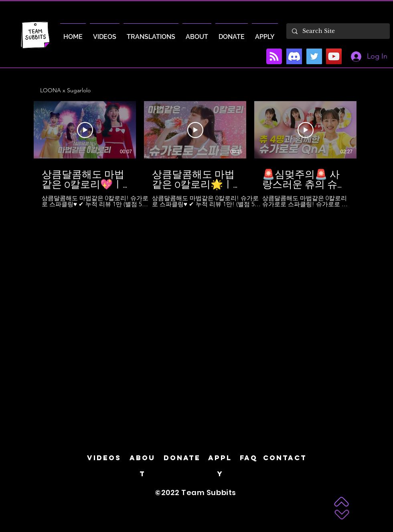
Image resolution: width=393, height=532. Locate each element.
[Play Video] (85, 130)
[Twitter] (314, 56)
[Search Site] (338, 31)
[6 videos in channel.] (196, 154)
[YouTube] (334, 56)
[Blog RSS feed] (274, 57)
